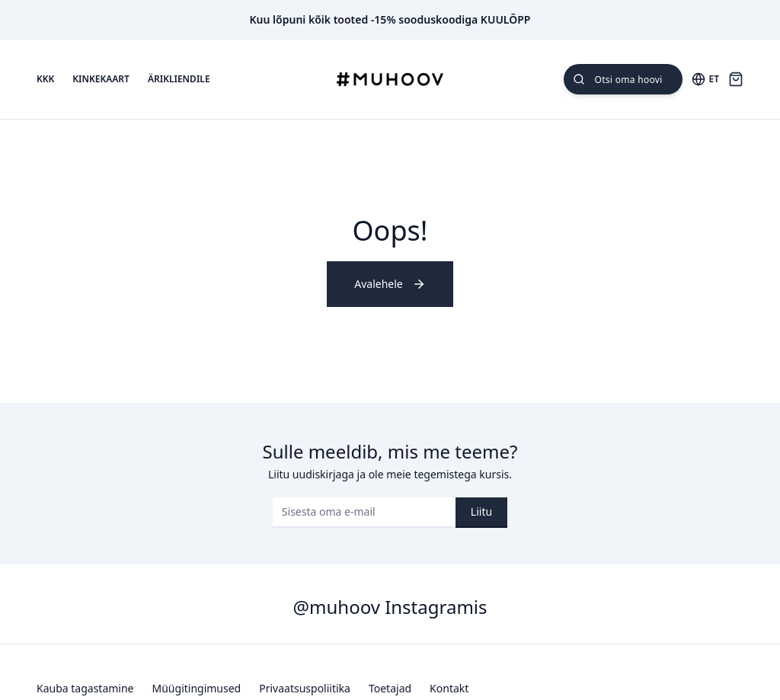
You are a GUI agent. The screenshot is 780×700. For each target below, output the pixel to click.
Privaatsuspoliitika (305, 688)
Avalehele (390, 284)
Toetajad (390, 688)
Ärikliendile (179, 79)
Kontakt (449, 688)
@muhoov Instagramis (390, 607)
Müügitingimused (197, 688)
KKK (45, 79)
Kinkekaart (101, 79)
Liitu (481, 511)
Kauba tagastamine (85, 688)
